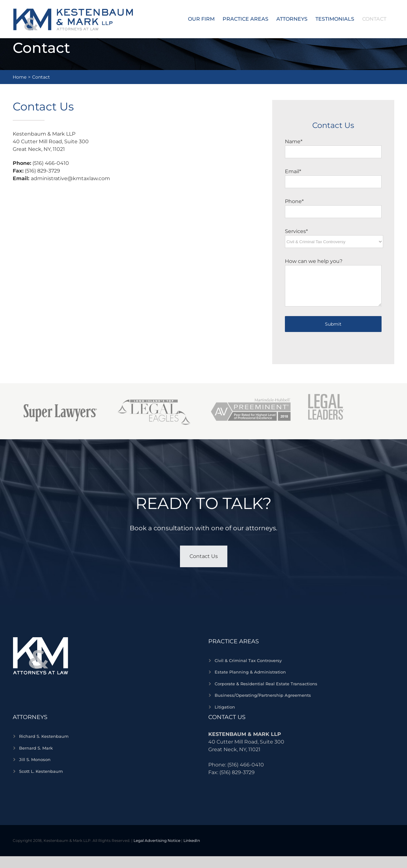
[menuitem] (201, 19)
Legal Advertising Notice (157, 840)
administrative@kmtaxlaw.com (70, 178)
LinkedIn (192, 840)
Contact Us (204, 556)
